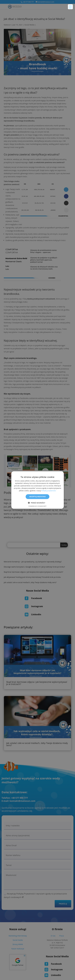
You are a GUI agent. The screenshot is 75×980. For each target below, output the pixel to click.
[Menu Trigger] (70, 7)
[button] (37, 503)
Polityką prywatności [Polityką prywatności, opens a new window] (49, 491)
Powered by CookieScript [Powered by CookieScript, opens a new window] (37, 506)
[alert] (37, 490)
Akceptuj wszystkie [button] (37, 497)
